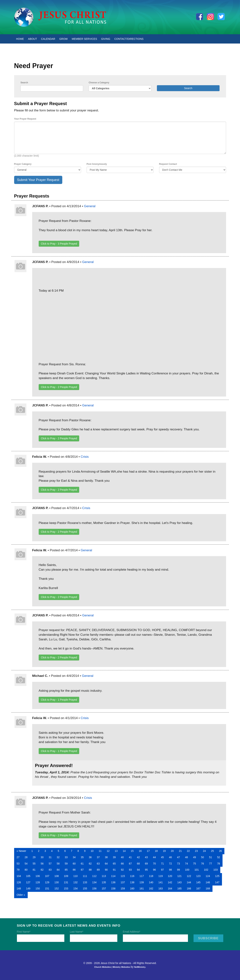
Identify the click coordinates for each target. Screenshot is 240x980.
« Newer (21, 851)
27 (18, 857)
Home (20, 39)
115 (123, 876)
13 (116, 851)
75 (194, 864)
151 (47, 888)
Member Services (84, 39)
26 (220, 851)
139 (142, 882)
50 (203, 857)
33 (66, 857)
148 (19, 888)
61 (82, 864)
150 (38, 888)
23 (196, 851)
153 (66, 888)
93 (130, 870)
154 (75, 888)
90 (106, 870)
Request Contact (168, 164)
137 (123, 882)
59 (66, 864)
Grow (63, 39)
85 (66, 870)
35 (82, 857)
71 (162, 864)
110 (75, 876)
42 (138, 857)
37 (98, 857)
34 (74, 857)
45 (162, 857)
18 (156, 851)
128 (38, 882)
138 (132, 882)
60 (74, 864)
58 (58, 864)
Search (24, 83)
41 (130, 857)
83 (50, 870)
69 (146, 864)
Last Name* (77, 932)
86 (74, 870)
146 (208, 882)
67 (130, 864)
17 (148, 851)
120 (170, 876)
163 (161, 888)
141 (161, 882)
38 (106, 857)
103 (216, 870)
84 (58, 870)
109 (66, 876)
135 (104, 882)
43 (146, 857)
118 (151, 876)
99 (178, 870)
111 (85, 876)
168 (208, 888)
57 (50, 864)
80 (26, 870)
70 (154, 864)
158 (113, 888)
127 (28, 882)
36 (90, 857)
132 (75, 882)
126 (19, 882)
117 (142, 876)
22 (188, 851)
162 (151, 888)
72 (170, 864)
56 (42, 864)
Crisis (85, 457)
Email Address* (132, 932)
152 (57, 888)
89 (98, 870)
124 (208, 876)
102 (206, 870)
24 (204, 851)
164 (170, 888)
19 (164, 851)
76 (203, 864)
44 (154, 857)
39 (114, 857)
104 (19, 876)
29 (34, 857)
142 (170, 882)
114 (113, 876)
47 (178, 857)
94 (138, 870)
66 (122, 864)
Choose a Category (99, 83)
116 (132, 876)
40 (122, 857)
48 (186, 857)
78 (219, 864)
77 (211, 864)
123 (198, 876)
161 (142, 888)
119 (161, 876)
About (33, 39)
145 (198, 882)
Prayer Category (23, 164)
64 (106, 864)
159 (123, 888)
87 (82, 870)
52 (219, 857)
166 (189, 888)
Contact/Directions (129, 39)
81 (34, 870)
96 (154, 870)
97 (162, 870)
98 (170, 870)
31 (50, 857)
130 (57, 882)
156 (94, 888)
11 (100, 851)
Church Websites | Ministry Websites (113, 967)
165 (179, 888)
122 (189, 876)
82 (42, 870)
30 (42, 857)
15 (132, 851)
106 (38, 876)
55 (34, 864)
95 (146, 870)
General (90, 206)
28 (26, 857)
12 (108, 851)
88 (90, 870)
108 (57, 876)
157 (104, 888)
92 (122, 870)
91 (114, 870)
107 (47, 876)
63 (98, 864)
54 (26, 864)
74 (186, 864)
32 (58, 857)
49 (194, 857)
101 (197, 870)
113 (104, 876)
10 (92, 851)
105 (28, 876)
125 (217, 876)
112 (94, 876)
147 (217, 882)
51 (211, 857)
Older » (21, 895)
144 (189, 882)
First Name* (24, 932)
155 (85, 888)
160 (132, 888)
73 (178, 864)
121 (179, 876)
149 (28, 888)
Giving (106, 39)
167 (198, 888)
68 (138, 864)
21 (180, 851)
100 (187, 870)
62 (90, 864)
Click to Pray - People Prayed (59, 244)
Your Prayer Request (25, 119)
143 (179, 882)
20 (172, 851)
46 (170, 857)
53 (18, 864)
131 (66, 882)
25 (212, 851)
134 (94, 882)
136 (113, 882)
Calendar (48, 39)
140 (151, 882)
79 (18, 870)
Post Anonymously (97, 164)
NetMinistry (140, 967)
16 (140, 851)
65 (114, 864)
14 (124, 851)
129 (47, 882)
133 (85, 882)
